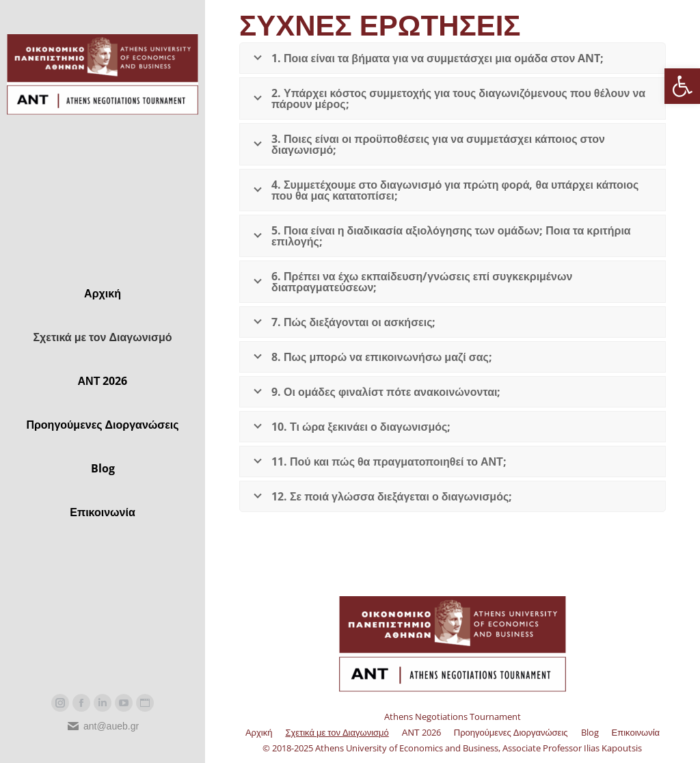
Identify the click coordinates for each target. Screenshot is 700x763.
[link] (682, 86)
